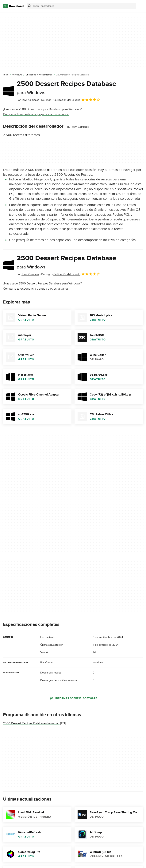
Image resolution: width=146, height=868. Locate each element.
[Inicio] (6, 75)
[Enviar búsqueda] (30, 6)
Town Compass (80, 127)
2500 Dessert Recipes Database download (31, 724)
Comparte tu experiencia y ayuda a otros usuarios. (36, 114)
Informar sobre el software (73, 698)
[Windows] (17, 75)
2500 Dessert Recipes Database (66, 88)
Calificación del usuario (77, 100)
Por (28, 100)
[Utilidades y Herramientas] (39, 75)
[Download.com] (13, 6)
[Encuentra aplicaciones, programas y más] (81, 6)
